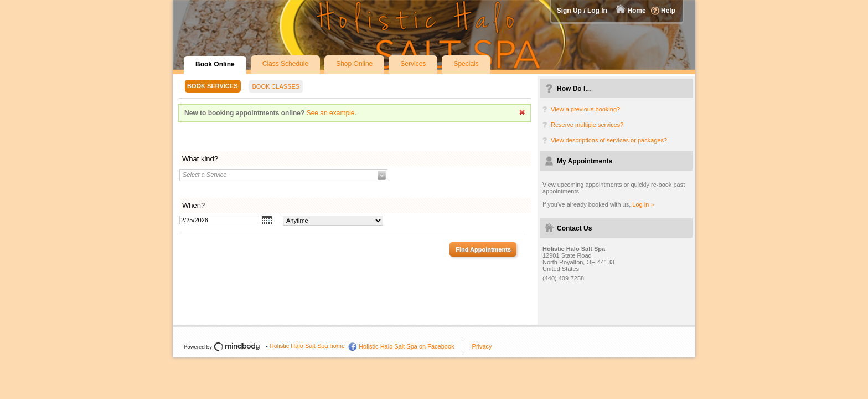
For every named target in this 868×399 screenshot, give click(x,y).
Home (636, 11)
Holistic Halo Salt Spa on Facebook (406, 346)
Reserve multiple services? (587, 125)
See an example (331, 113)
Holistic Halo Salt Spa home (307, 346)
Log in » (643, 204)
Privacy (482, 346)
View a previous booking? (585, 109)
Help (668, 11)
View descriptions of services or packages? (609, 140)
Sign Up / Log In (582, 11)
